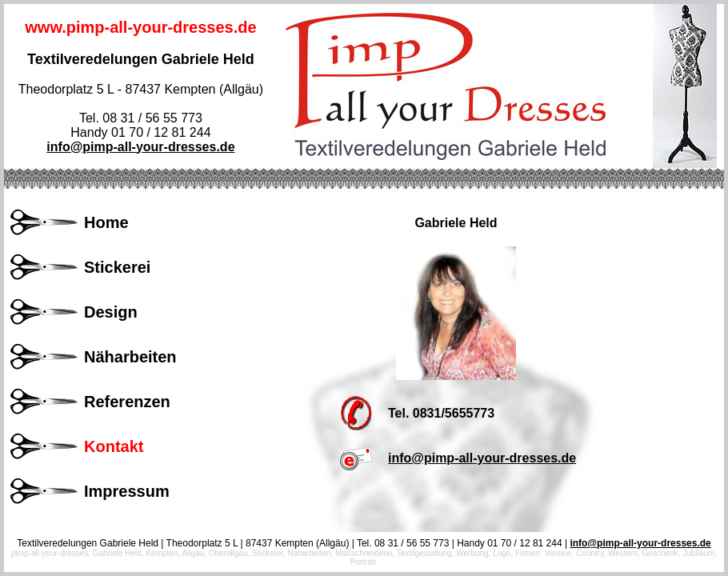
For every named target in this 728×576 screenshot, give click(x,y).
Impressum (127, 491)
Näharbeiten (130, 357)
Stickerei (117, 267)
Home (106, 222)
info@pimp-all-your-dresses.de (140, 147)
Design (111, 312)
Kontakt (114, 446)
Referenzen (127, 402)
